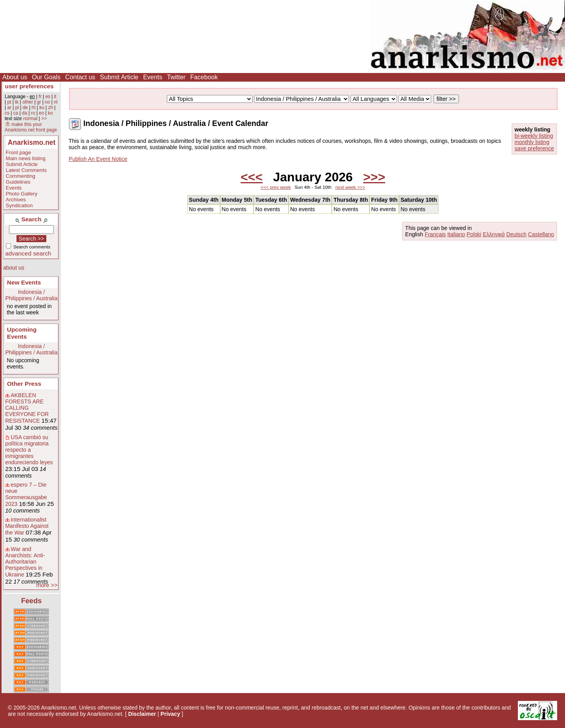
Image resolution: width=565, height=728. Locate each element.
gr (39, 102)
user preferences (29, 86)
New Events (24, 282)
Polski (474, 234)
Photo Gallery (22, 194)
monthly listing (532, 142)
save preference (534, 148)
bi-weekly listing (534, 136)
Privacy (170, 714)
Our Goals (46, 77)
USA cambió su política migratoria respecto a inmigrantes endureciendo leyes (29, 450)
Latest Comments (26, 170)
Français (435, 234)
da (25, 113)
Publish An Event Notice (98, 159)
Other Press (24, 384)
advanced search (28, 253)
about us (14, 268)
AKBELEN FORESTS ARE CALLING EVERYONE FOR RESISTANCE (27, 408)
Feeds (32, 601)
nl (56, 102)
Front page (18, 152)
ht (34, 108)
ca (16, 113)
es (48, 97)
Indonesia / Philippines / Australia (31, 295)
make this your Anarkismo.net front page (31, 127)
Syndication (19, 205)
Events (153, 77)
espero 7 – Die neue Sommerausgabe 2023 (26, 494)
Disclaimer (142, 714)
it (55, 97)
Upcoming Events (22, 333)
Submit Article (119, 77)
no (47, 102)
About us (15, 77)
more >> (47, 585)
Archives (16, 200)
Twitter (176, 77)
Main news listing (26, 158)
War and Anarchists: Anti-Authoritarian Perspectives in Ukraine (25, 562)
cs (7, 113)
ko (50, 113)
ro (33, 113)
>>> (374, 177)
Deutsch (517, 234)
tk (17, 102)
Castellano (541, 234)
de (25, 108)
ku (42, 108)
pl (17, 108)
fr (40, 97)
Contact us (80, 77)
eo (41, 113)
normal (30, 119)
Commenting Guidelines (21, 179)
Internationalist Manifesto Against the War (27, 526)
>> (44, 119)
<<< (252, 177)
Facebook (204, 77)
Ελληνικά (494, 234)
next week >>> (350, 187)
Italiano (456, 234)
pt (9, 102)
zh (50, 108)
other (28, 102)
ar (9, 108)
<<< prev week (276, 187)
